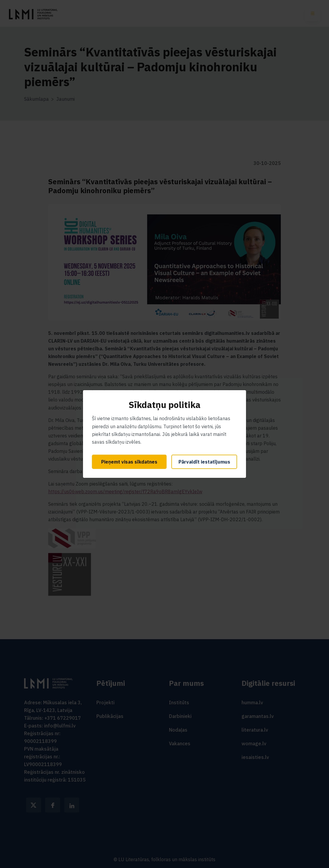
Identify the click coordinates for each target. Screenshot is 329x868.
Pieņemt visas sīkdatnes (129, 462)
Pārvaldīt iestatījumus (204, 462)
